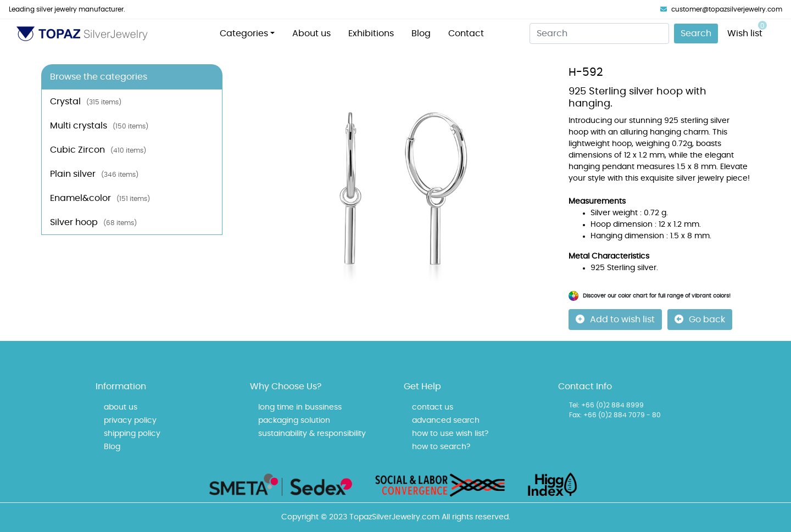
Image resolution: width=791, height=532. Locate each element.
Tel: (574, 405)
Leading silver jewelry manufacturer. (67, 9)
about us (121, 407)
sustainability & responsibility (312, 434)
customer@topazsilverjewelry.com (721, 9)
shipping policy (132, 434)
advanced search (446, 421)
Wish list (747, 29)
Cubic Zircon (98, 150)
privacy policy (130, 421)
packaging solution (294, 421)
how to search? (441, 447)
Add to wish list (615, 319)
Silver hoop (93, 222)
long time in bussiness (300, 407)
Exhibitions (371, 33)
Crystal (86, 102)
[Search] (599, 33)
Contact (466, 33)
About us (311, 33)
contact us (433, 407)
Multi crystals (99, 126)
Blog (421, 33)
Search (696, 33)
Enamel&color (100, 198)
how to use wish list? (450, 434)
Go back (700, 319)
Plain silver (94, 174)
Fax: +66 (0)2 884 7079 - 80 (615, 415)
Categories (244, 33)
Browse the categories (99, 77)
